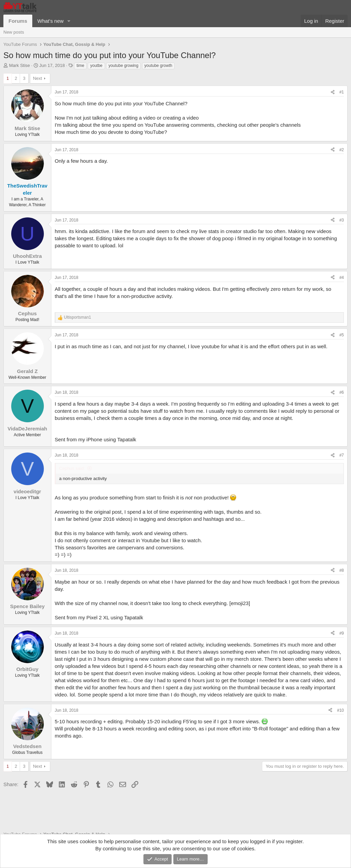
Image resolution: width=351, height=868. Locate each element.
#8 (342, 570)
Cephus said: (72, 468)
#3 (342, 220)
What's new (50, 21)
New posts (14, 32)
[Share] (333, 92)
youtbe (96, 66)
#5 (342, 335)
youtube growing (123, 66)
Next (38, 78)
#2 (342, 150)
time (80, 66)
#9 (342, 633)
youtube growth (158, 66)
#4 (342, 278)
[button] (69, 21)
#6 (342, 392)
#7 (342, 455)
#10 (340, 710)
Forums (18, 21)
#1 (342, 92)
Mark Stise (20, 65)
